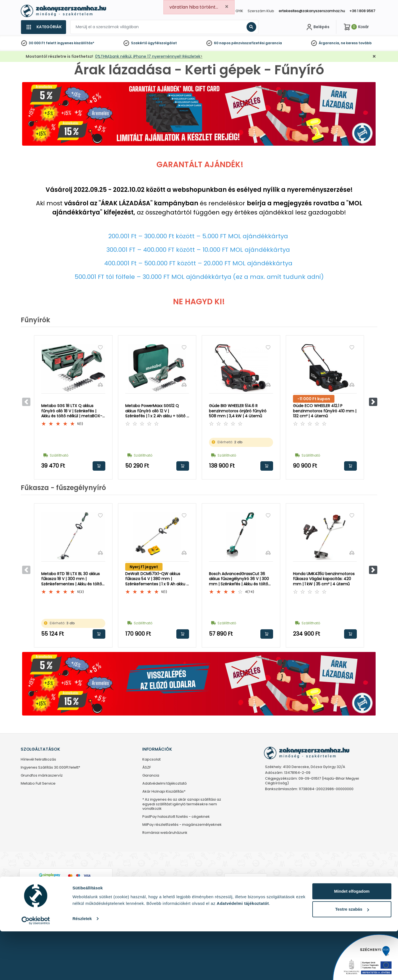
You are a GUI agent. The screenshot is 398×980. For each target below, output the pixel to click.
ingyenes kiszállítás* (76, 43)
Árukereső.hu (246, 893)
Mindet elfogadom (352, 940)
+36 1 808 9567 (362, 11)
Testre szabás (352, 958)
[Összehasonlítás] (100, 384)
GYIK (239, 11)
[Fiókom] (317, 27)
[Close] (227, 7)
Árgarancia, (329, 43)
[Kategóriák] (43, 27)
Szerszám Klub (261, 11)
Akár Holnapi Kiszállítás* (164, 792)
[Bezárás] (374, 57)
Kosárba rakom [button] (99, 466)
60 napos (222, 43)
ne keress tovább (356, 43)
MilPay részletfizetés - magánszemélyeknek (182, 825)
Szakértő (139, 43)
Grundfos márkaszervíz (42, 776)
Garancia (151, 776)
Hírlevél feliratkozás (38, 760)
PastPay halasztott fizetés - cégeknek (176, 817)
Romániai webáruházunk (165, 833)
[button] (373, 402)
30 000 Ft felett (43, 43)
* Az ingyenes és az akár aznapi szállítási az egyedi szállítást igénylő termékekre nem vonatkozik (182, 804)
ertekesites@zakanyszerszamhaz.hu (312, 11)
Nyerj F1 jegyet (144, 567)
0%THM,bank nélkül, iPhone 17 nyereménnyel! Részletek (148, 56)
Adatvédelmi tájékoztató (165, 784)
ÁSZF (147, 768)
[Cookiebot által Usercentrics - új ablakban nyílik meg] (36, 969)
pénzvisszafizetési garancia (257, 43)
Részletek (82, 967)
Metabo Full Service (38, 784)
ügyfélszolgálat (162, 43)
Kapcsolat (151, 760)
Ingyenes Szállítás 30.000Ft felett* (50, 768)
